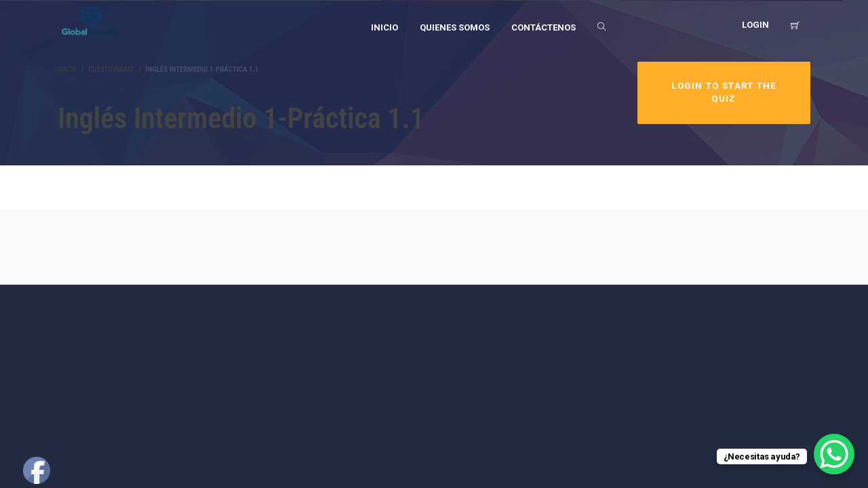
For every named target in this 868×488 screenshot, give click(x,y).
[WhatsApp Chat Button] (834, 454)
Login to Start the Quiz (724, 92)
